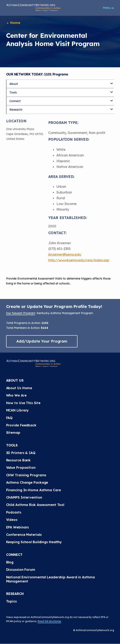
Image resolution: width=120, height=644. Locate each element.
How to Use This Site (23, 403)
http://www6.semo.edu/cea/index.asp (79, 260)
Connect (15, 101)
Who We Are (16, 395)
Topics (11, 601)
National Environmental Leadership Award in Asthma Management (50, 579)
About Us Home (19, 388)
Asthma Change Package (27, 482)
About (14, 84)
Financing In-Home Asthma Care (34, 490)
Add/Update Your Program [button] (42, 341)
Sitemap (13, 433)
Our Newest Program (21, 313)
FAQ (9, 418)
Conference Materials (24, 535)
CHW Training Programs (26, 475)
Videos (12, 520)
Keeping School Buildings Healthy (34, 542)
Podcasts (14, 512)
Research (16, 110)
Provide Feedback (21, 425)
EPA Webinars (18, 527)
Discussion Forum (21, 570)
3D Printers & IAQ (21, 453)
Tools (13, 92)
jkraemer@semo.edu (65, 254)
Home (13, 23)
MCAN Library (17, 410)
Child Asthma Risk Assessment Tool (35, 505)
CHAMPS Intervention (24, 497)
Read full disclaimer (49, 621)
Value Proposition (21, 468)
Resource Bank (19, 460)
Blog (10, 562)
